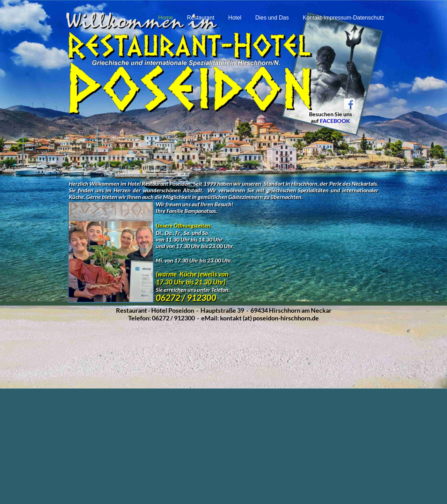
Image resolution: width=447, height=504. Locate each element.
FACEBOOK (335, 121)
